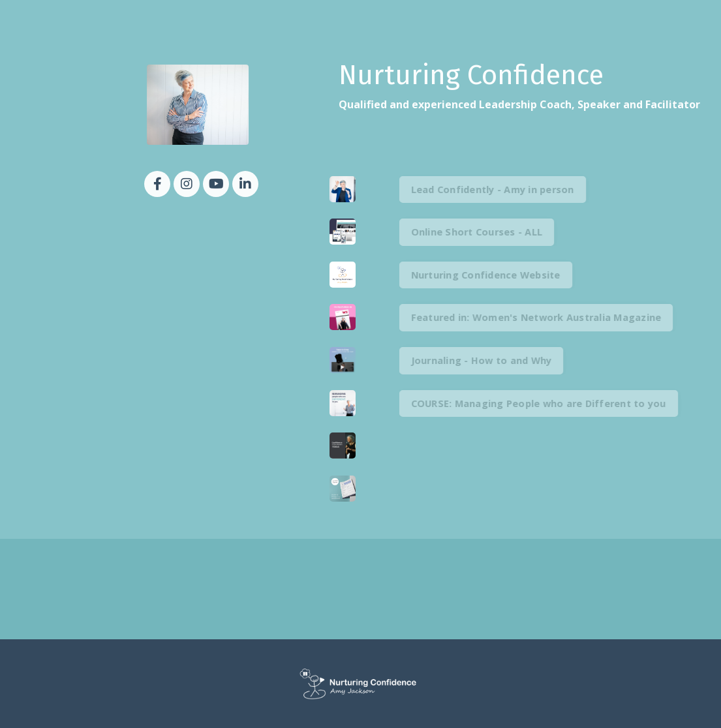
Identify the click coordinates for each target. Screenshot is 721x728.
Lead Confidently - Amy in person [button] (509, 190)
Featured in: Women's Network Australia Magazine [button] (553, 317)
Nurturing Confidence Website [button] (502, 275)
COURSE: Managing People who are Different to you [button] (555, 403)
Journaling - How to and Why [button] (498, 360)
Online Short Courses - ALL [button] (493, 232)
